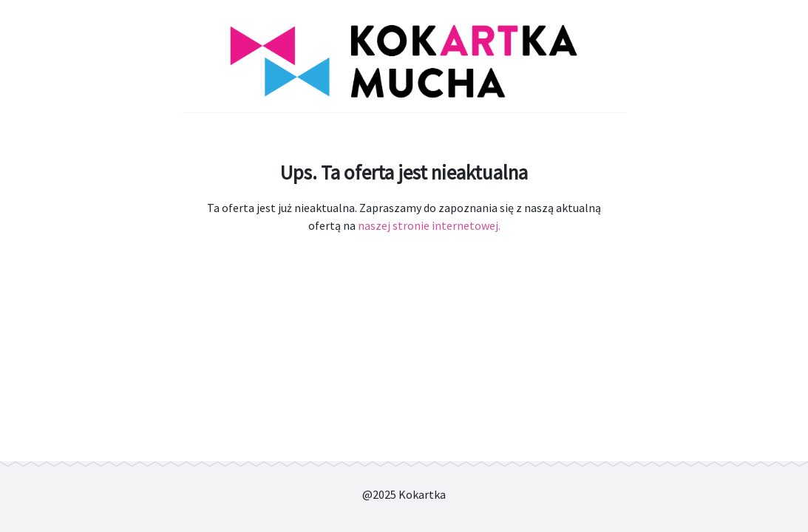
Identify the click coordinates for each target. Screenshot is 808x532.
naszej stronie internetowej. (429, 225)
